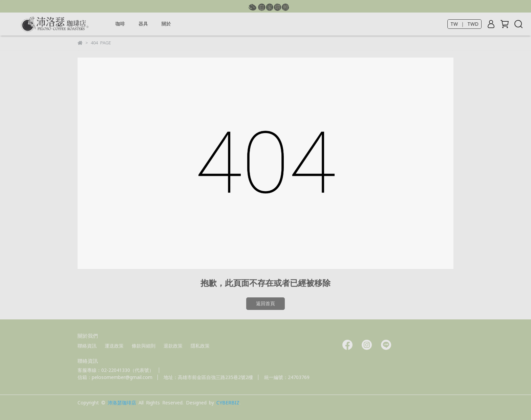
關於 (166, 24)
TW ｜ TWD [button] (464, 24)
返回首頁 (265, 303)
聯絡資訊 (87, 346)
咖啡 (120, 24)
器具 (143, 24)
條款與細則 (144, 346)
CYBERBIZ (228, 403)
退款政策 (173, 346)
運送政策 (114, 346)
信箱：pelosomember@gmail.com (115, 377)
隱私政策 (200, 346)
